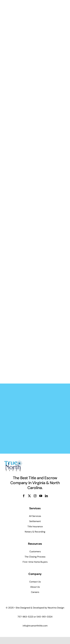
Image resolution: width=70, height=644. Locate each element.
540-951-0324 (44, 617)
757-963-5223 (25, 617)
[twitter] (29, 496)
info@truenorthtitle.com (35, 626)
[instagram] (35, 496)
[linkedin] (46, 496)
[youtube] (41, 496)
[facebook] (24, 496)
